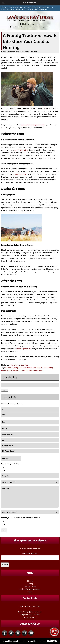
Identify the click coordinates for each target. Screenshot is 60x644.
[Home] (30, 21)
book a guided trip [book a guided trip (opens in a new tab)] (24, 348)
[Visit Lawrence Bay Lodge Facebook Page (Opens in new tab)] (5, 633)
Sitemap (30, 641)
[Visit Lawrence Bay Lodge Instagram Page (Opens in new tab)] (24, 633)
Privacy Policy (40, 641)
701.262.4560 (35, 614)
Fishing (30, 581)
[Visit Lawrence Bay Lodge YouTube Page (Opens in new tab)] (31, 633)
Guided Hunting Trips (14, 368)
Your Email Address (30, 553)
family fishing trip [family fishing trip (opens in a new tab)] (21, 150)
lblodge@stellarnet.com (31, 24)
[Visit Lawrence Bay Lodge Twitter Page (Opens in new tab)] (11, 633)
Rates (30, 592)
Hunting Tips (23, 365)
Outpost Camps (30, 586)
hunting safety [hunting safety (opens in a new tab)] (20, 174)
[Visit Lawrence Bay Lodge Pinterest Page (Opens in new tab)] (18, 633)
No (4, 470)
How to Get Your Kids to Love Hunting (38, 368)
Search (5, 390)
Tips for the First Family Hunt (31, 370)
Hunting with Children (10, 370)
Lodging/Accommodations (30, 589)
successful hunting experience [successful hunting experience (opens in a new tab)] (33, 125)
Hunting (14, 365)
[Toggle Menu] (3, 3)
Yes (4, 467)
